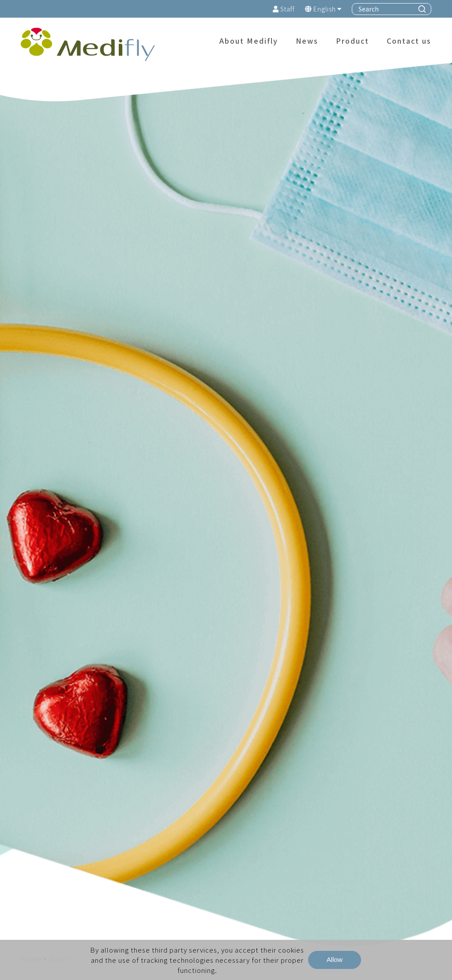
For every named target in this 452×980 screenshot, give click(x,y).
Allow (335, 959)
